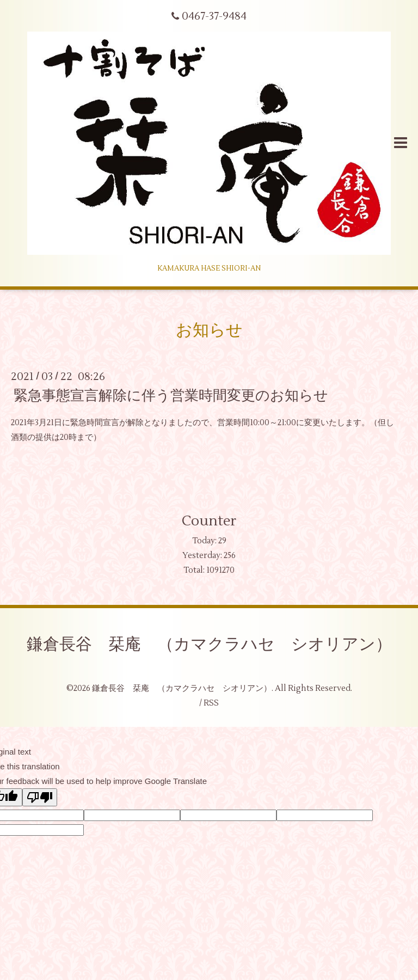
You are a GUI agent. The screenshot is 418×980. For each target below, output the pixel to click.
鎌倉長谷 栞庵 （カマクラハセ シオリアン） (209, 644)
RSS (211, 703)
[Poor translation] (40, 797)
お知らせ (209, 330)
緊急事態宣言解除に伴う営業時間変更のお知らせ (171, 396)
